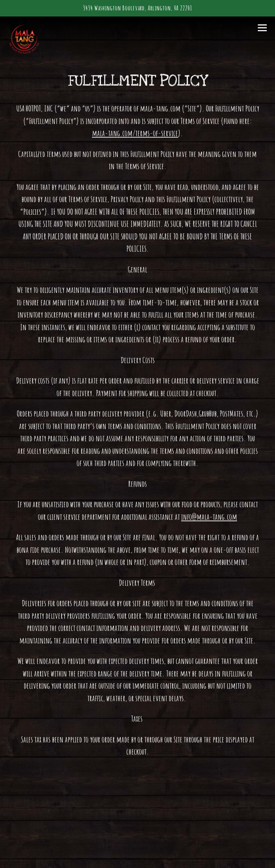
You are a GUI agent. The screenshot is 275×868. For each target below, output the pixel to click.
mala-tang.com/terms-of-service (135, 134)
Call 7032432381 (138, 814)
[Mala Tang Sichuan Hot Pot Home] (33, 39)
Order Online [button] (137, 836)
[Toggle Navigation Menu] (262, 28)
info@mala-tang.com (209, 517)
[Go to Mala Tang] (138, 8)
